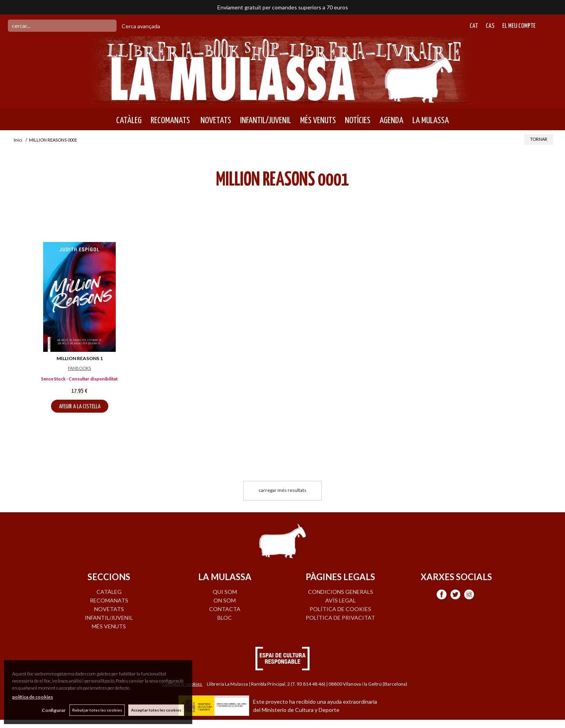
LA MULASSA (431, 120)
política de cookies (33, 697)
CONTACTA (225, 609)
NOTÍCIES (358, 120)
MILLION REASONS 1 (80, 358)
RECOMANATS (170, 120)
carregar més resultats (282, 490)
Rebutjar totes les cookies (97, 710)
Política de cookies (340, 609)
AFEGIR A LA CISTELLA (80, 407)
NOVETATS (215, 120)
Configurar (53, 710)
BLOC (225, 618)
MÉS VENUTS (318, 120)
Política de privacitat (340, 618)
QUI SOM (225, 592)
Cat (474, 26)
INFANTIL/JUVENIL (266, 120)
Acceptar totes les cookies (156, 710)
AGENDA (391, 120)
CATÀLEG (129, 120)
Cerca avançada (141, 26)
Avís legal (341, 600)
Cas (490, 26)
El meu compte (519, 26)
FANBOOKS (79, 368)
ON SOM (225, 600)
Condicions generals (341, 592)
